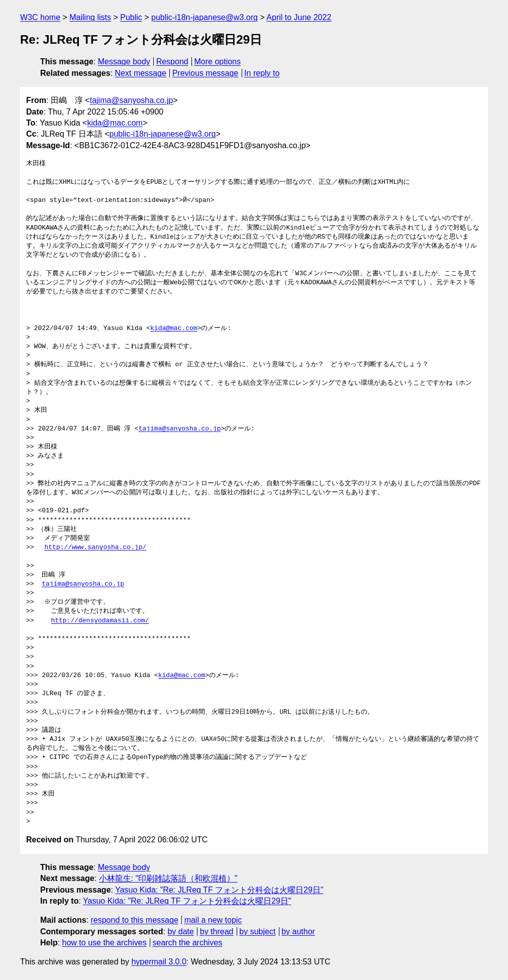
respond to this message (134, 920)
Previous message (206, 73)
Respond (172, 62)
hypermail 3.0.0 (159, 962)
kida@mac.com (115, 123)
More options (218, 62)
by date (180, 932)
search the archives (188, 943)
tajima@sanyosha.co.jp (132, 100)
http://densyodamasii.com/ (100, 621)
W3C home (40, 17)
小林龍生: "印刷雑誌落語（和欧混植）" (168, 878)
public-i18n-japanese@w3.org (205, 17)
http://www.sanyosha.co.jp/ (95, 548)
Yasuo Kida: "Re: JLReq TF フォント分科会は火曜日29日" (219, 890)
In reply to (262, 73)
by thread (217, 932)
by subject (257, 932)
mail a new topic (213, 920)
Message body (124, 62)
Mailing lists (90, 17)
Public (131, 17)
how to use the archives (105, 943)
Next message (141, 73)
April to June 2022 (299, 17)
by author (298, 932)
